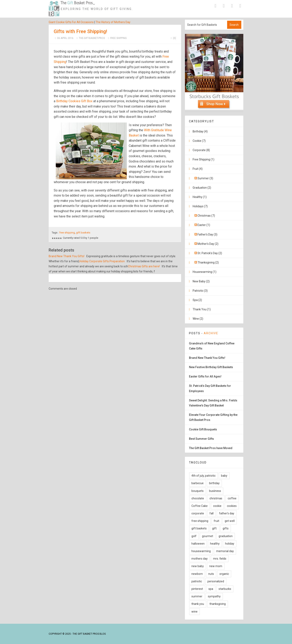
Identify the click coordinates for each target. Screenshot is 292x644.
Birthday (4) (200, 131)
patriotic (197, 581)
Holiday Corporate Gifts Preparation (102, 261)
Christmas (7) (206, 216)
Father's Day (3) (207, 234)
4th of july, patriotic (203, 476)
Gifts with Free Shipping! (80, 31)
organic (224, 574)
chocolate (198, 498)
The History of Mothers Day (113, 22)
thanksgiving (218, 604)
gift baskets (83, 233)
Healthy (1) (200, 197)
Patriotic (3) (200, 291)
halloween (198, 544)
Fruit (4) (198, 169)
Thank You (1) (202, 309)
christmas (216, 498)
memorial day (225, 551)
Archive (211, 333)
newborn (197, 574)
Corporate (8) (201, 150)
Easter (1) (204, 225)
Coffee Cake (200, 506)
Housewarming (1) (205, 272)
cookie (217, 506)
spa (211, 589)
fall (211, 513)
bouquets (198, 491)
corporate (198, 513)
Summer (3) (205, 178)
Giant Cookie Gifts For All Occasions (71, 22)
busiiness (215, 491)
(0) (173, 38)
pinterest (197, 589)
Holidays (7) (200, 206)
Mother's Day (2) (208, 244)
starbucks (225, 589)
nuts (211, 574)
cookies (232, 506)
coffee (232, 498)
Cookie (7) (199, 141)
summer (197, 596)
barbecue (198, 483)
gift (215, 528)
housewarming (201, 551)
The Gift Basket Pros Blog (89, 634)
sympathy (214, 596)
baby (224, 476)
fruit (216, 521)
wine (194, 612)
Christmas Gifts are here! (144, 266)
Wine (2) (198, 319)
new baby (198, 566)
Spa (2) (197, 300)
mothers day (200, 559)
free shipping (67, 233)
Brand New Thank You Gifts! (67, 256)
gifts (226, 528)
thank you (198, 604)
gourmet (208, 536)
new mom (216, 566)
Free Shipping (118, 38)
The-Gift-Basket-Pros (92, 38)
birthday (214, 483)
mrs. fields (220, 559)
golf (194, 536)
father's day (227, 513)
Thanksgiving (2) (208, 262)
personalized (216, 581)
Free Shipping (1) (203, 159)
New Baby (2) (201, 281)
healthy (215, 544)
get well (230, 521)
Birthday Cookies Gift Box (74, 101)
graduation (226, 536)
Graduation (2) (202, 188)
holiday (230, 544)
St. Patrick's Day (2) (210, 253)
